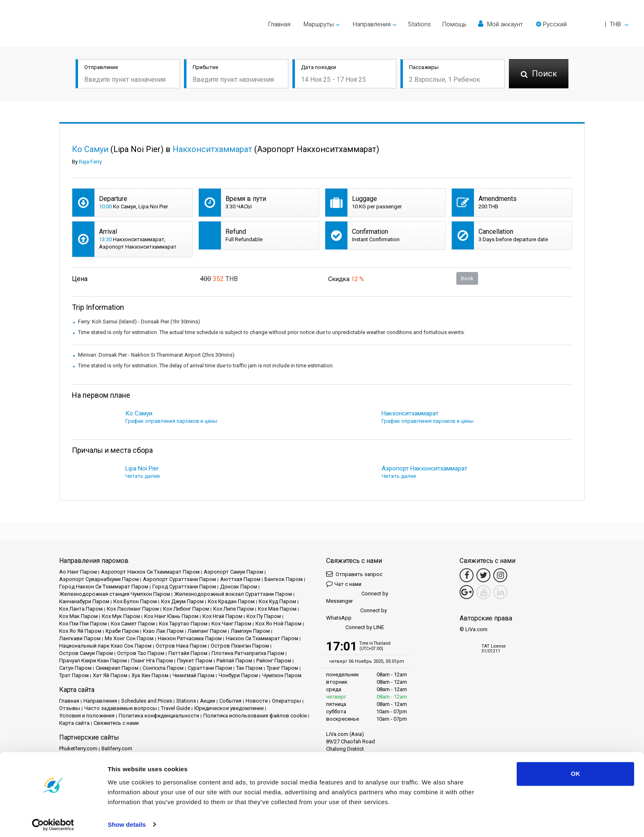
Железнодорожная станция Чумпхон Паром (115, 594)
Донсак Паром (239, 587)
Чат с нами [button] (344, 584)
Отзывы (70, 708)
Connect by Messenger (357, 597)
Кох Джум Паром (182, 601)
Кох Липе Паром (233, 609)
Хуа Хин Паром (150, 675)
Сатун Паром (75, 668)
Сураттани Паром (210, 668)
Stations (419, 24)
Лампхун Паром (250, 631)
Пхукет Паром (195, 661)
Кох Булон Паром (135, 601)
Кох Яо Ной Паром (278, 624)
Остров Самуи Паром (86, 653)
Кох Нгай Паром (222, 616)
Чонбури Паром (238, 675)
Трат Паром (74, 675)
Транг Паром (282, 668)
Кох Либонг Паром (186, 609)
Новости (257, 701)
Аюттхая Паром (240, 579)
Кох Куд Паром (277, 601)
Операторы (286, 701)
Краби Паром (122, 631)
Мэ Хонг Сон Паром (129, 638)
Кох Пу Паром (264, 616)
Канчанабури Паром (84, 601)
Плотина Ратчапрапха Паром (248, 653)
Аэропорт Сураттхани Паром (179, 579)
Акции (208, 701)
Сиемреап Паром (117, 668)
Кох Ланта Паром (81, 609)
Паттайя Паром (188, 653)
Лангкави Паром (80, 638)
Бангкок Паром (284, 579)
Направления (100, 701)
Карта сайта (74, 723)
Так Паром (249, 668)
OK (576, 770)
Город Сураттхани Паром (184, 587)
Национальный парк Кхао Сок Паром (105, 646)
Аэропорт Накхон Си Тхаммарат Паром (150, 572)
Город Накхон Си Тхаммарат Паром (104, 587)
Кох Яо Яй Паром (80, 631)
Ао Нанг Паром (78, 572)
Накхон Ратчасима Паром (190, 638)
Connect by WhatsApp (356, 614)
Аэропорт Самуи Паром (233, 572)
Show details (127, 821)
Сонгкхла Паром (163, 668)
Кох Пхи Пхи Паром (83, 624)
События (230, 701)
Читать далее (143, 476)
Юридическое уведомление (229, 708)
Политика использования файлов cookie (255, 716)
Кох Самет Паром (133, 624)
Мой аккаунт (500, 24)
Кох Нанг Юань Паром (171, 616)
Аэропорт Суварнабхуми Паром (99, 579)
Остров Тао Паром (141, 653)
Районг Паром (274, 661)
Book (467, 278)
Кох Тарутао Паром (183, 624)
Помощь (454, 24)
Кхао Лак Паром (163, 631)
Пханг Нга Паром (152, 661)
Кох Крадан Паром (231, 601)
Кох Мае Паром (277, 609)
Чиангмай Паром (193, 675)
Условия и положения (87, 716)
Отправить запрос (354, 574)
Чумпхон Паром (282, 675)
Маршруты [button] (319, 24)
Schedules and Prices (147, 701)
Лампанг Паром (207, 631)
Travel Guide (176, 708)
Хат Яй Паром (110, 675)
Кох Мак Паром (78, 616)
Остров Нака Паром (181, 646)
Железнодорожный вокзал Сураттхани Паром (233, 594)
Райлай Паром (234, 661)
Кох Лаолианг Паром (133, 609)
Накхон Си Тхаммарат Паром (262, 638)
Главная (279, 24)
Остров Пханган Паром (240, 646)
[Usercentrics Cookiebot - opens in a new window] (53, 821)
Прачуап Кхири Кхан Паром (93, 661)
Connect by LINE (355, 628)
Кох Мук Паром (121, 616)
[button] (582, 24)
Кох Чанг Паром (231, 624)
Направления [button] (372, 24)
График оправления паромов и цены (171, 421)
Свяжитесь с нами (116, 723)
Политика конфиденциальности (159, 716)
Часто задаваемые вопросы (121, 708)
